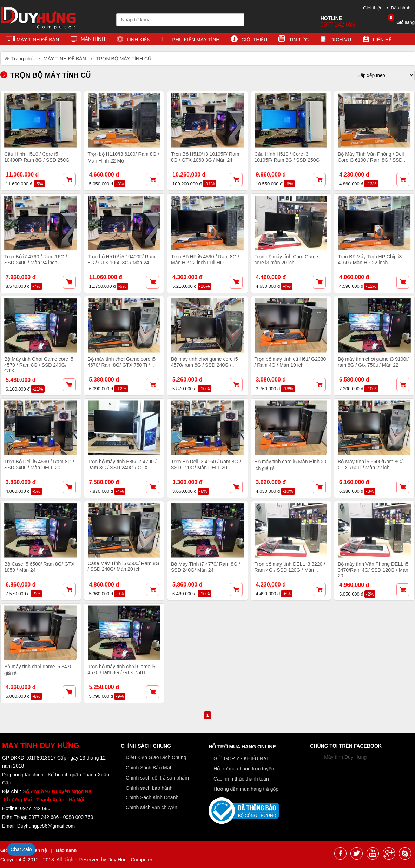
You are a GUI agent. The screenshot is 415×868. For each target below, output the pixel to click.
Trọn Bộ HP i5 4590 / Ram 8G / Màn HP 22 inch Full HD (205, 260)
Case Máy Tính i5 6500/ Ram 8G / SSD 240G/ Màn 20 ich (124, 566)
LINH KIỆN (133, 40)
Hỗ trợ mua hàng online (242, 747)
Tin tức (294, 40)
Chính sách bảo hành (149, 788)
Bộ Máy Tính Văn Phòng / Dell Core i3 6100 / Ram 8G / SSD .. (372, 157)
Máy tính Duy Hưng (345, 757)
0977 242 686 (338, 25)
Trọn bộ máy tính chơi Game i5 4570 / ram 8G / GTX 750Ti (122, 670)
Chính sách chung (146, 746)
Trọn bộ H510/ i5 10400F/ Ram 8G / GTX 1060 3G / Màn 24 (122, 260)
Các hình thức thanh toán (241, 779)
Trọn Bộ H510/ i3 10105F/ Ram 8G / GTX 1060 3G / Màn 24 (205, 157)
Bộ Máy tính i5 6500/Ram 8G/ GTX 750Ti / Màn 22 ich (370, 465)
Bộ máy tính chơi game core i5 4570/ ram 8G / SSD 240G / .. (205, 362)
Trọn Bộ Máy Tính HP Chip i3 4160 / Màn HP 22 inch (370, 260)
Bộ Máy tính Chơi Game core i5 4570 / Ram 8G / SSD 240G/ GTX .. (39, 365)
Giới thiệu (373, 8)
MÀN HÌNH (88, 40)
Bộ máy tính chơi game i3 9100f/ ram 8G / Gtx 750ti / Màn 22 (373, 362)
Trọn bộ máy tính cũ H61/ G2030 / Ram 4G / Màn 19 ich (290, 362)
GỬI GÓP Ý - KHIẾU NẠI (241, 758)
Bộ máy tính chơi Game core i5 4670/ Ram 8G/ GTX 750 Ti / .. (122, 362)
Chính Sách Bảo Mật (149, 768)
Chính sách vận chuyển (151, 807)
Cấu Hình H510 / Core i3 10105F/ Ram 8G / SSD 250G (287, 157)
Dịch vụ (335, 40)
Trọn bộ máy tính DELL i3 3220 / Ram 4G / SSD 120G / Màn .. (290, 567)
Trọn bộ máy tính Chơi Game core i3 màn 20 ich (286, 260)
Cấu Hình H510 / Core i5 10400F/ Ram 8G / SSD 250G (37, 157)
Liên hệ (377, 40)
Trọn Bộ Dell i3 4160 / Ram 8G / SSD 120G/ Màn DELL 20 (206, 465)
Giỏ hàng (401, 20)
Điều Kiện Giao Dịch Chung (156, 757)
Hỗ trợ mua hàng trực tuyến (244, 769)
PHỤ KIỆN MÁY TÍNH (190, 40)
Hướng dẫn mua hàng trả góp (246, 789)
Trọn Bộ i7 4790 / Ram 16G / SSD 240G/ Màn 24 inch (36, 260)
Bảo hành (401, 8)
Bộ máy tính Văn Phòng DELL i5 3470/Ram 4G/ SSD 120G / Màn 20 (373, 570)
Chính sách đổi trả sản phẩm (157, 778)
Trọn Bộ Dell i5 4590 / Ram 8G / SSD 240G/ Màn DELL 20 (39, 465)
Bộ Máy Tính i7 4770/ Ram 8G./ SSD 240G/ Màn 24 (206, 567)
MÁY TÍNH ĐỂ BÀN (32, 40)
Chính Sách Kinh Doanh (152, 797)
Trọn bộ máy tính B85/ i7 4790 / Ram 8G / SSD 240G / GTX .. (122, 465)
